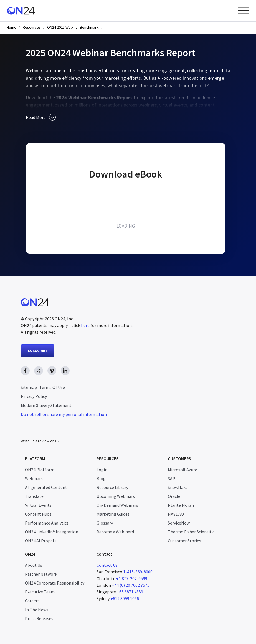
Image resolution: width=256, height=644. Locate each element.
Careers (32, 601)
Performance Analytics (47, 523)
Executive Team (40, 592)
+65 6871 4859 (130, 592)
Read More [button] (41, 117)
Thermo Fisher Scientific (191, 532)
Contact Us (107, 565)
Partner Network (41, 574)
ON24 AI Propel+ (41, 541)
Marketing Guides (113, 514)
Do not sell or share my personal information (64, 414)
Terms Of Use (52, 387)
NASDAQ (176, 514)
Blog (101, 478)
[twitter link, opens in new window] (39, 371)
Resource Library (112, 487)
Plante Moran (181, 505)
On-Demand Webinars (117, 505)
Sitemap (29, 387)
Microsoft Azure (183, 470)
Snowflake (178, 487)
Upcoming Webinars (116, 496)
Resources (32, 27)
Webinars (34, 478)
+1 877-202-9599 (132, 578)
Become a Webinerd (115, 532)
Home (12, 27)
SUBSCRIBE (38, 351)
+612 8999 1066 (125, 598)
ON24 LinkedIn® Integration (52, 532)
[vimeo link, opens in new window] (52, 371)
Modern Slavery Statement (46, 405)
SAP (172, 478)
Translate (34, 496)
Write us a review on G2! (41, 441)
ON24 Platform (40, 470)
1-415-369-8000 (138, 572)
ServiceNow (179, 523)
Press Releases (39, 618)
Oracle (174, 496)
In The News (37, 610)
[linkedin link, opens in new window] (65, 371)
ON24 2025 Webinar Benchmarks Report (75, 27)
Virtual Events (38, 505)
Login (102, 470)
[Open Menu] (244, 10)
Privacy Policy (34, 396)
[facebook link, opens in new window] (25, 371)
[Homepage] (21, 11)
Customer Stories (184, 541)
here (85, 325)
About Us (34, 565)
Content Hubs (38, 514)
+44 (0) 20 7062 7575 (131, 585)
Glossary (105, 523)
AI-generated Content (46, 487)
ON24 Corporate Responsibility (55, 583)
